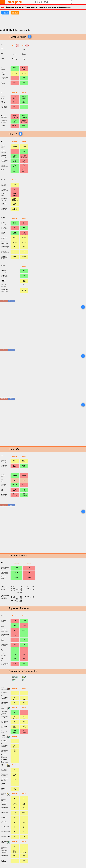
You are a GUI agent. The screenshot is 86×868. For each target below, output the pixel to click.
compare (15, 13)
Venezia (24, 46)
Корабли (5, 13)
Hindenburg (15, 46)
